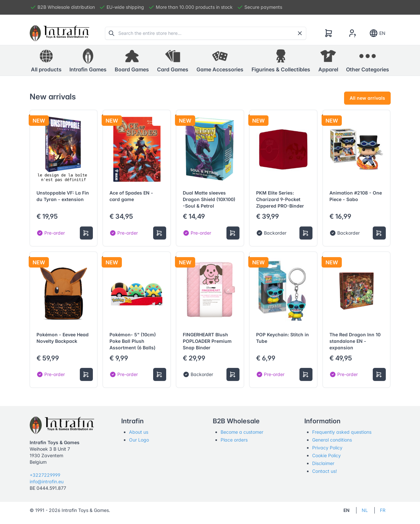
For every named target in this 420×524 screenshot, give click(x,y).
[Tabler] (60, 33)
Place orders (234, 440)
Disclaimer (323, 463)
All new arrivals (367, 98)
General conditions (332, 440)
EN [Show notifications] (377, 33)
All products (46, 60)
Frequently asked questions (342, 432)
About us (139, 432)
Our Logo (139, 440)
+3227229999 (45, 475)
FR (383, 510)
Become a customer (242, 432)
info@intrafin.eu (47, 481)
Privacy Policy (327, 448)
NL (365, 510)
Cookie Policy (326, 455)
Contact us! (325, 471)
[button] (88, 61)
